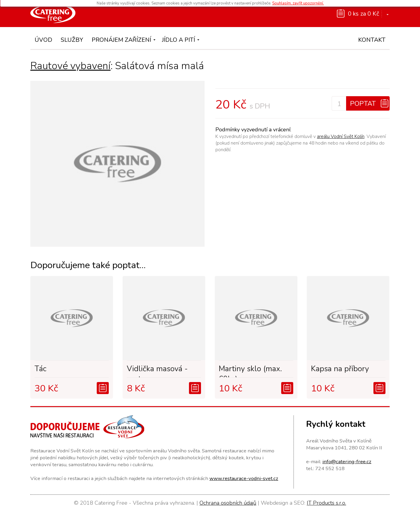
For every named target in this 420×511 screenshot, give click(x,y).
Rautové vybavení (70, 66)
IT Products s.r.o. (326, 503)
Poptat (363, 104)
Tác (40, 369)
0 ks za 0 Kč (364, 14)
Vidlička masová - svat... (157, 371)
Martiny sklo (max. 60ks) (250, 371)
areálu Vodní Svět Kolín (341, 136)
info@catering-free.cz (347, 462)
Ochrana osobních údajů (228, 503)
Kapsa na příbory (340, 369)
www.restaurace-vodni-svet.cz (244, 478)
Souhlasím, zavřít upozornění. (298, 3)
